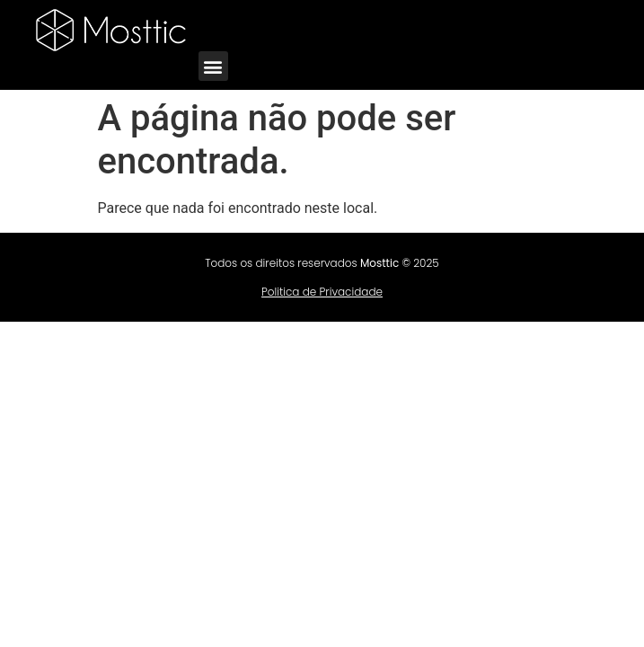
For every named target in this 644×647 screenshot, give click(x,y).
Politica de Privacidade (322, 292)
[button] (213, 66)
